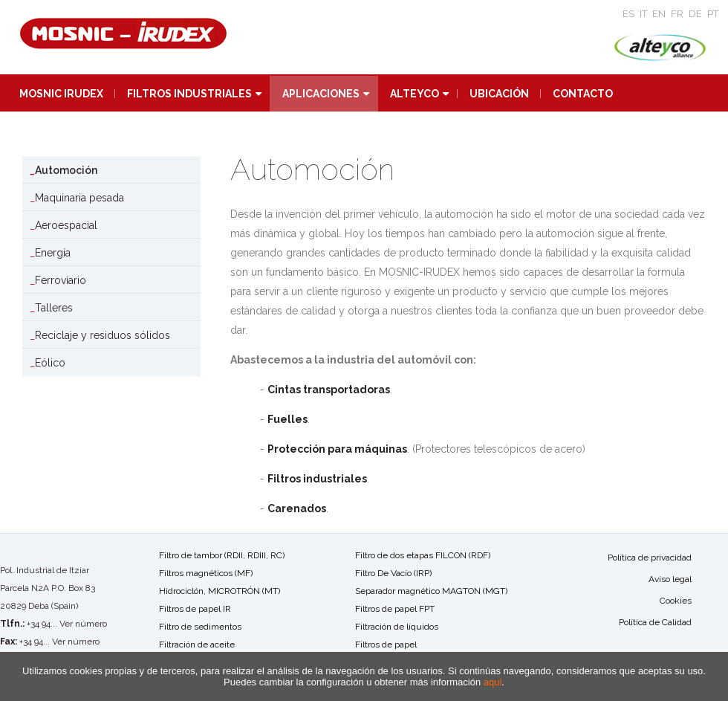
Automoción (66, 170)
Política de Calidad (655, 622)
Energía (53, 253)
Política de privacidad (650, 558)
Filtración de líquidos (397, 627)
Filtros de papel (386, 645)
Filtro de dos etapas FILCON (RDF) (423, 555)
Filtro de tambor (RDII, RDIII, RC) (222, 555)
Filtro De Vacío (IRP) (393, 573)
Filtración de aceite (197, 645)
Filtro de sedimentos (200, 627)
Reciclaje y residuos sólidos (103, 335)
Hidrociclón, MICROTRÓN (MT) (220, 591)
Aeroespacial (66, 225)
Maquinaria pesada (79, 198)
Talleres (54, 308)
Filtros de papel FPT (395, 609)
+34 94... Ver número (67, 624)
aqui (493, 682)
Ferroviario (61, 280)
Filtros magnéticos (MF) (206, 573)
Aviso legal (670, 579)
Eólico (50, 363)
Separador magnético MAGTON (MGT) (431, 591)
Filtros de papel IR (195, 609)
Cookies (676, 601)
